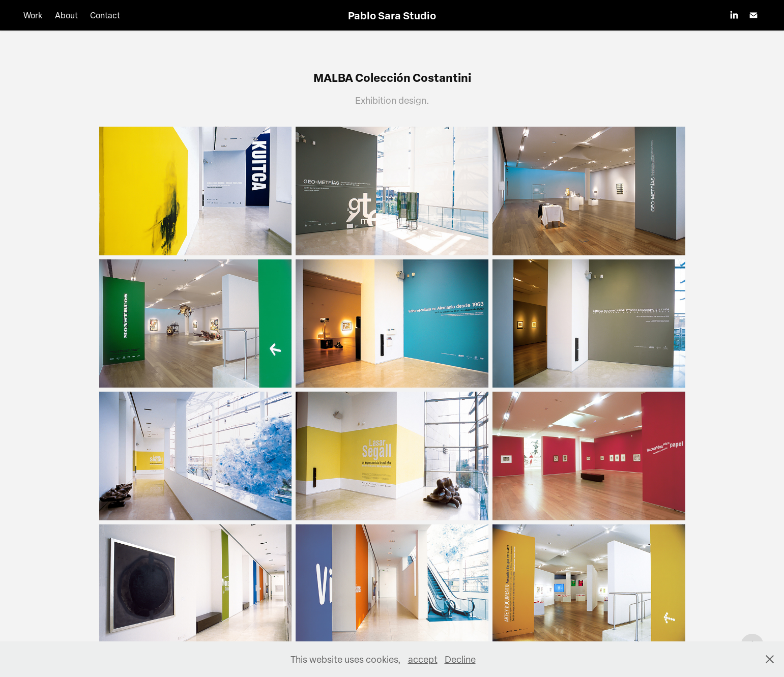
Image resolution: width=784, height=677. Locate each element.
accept (423, 659)
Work (33, 15)
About (66, 15)
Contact (105, 15)
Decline (460, 659)
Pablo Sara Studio (392, 15)
